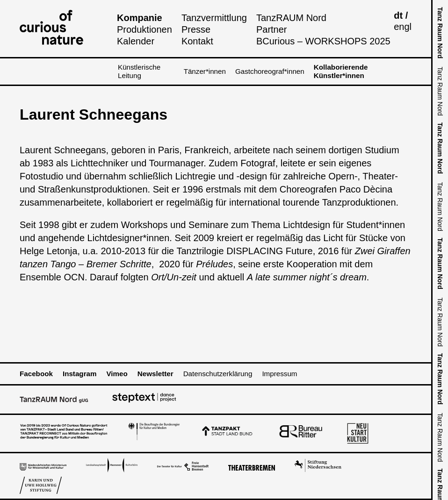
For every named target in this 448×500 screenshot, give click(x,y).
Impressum (279, 374)
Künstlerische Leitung (139, 71)
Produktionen (145, 29)
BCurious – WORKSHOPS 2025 (323, 41)
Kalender (136, 41)
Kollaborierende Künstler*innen (341, 71)
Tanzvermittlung (214, 18)
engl (403, 27)
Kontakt (197, 41)
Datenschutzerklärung (218, 374)
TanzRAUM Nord (291, 18)
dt (398, 15)
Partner (272, 29)
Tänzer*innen (205, 71)
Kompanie (140, 18)
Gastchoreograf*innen (270, 71)
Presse (196, 29)
